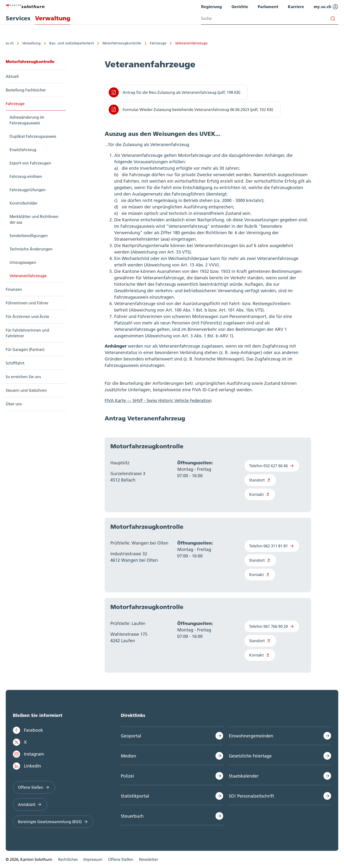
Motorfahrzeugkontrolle (122, 43)
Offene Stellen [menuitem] (121, 859)
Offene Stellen (34, 787)
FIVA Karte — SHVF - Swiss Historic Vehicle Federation (158, 400)
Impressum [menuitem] (93, 859)
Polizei (127, 776)
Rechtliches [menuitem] (68, 859)
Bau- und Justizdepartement (72, 43)
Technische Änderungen (31, 249)
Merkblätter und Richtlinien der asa (34, 219)
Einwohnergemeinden (251, 736)
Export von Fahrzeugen (30, 163)
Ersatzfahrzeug (23, 150)
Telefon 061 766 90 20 (272, 626)
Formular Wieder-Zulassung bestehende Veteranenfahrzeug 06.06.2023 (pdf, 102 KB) (191, 110)
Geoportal (131, 736)
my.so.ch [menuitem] (326, 7)
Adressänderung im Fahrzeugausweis (27, 120)
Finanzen (14, 289)
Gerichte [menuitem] (240, 7)
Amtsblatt (30, 804)
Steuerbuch (132, 816)
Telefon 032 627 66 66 (272, 466)
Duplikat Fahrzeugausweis (33, 136)
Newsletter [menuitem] (149, 859)
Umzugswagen (23, 262)
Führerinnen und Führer (27, 303)
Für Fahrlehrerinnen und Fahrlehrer (27, 333)
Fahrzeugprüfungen (28, 190)
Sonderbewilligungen (29, 236)
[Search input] (270, 19)
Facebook (28, 730)
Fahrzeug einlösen (26, 176)
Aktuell (12, 76)
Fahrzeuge (158, 43)
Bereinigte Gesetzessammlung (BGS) (53, 822)
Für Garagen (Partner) (25, 349)
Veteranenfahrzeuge (191, 43)
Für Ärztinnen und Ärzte (27, 317)
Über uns (14, 404)
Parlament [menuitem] (268, 7)
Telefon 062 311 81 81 (272, 546)
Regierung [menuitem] (212, 7)
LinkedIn (27, 766)
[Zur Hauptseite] (25, 6)
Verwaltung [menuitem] (53, 18)
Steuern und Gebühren (26, 390)
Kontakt (260, 494)
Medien (129, 756)
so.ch (10, 43)
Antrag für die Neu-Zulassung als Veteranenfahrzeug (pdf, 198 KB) (175, 92)
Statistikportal (135, 796)
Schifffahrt (15, 363)
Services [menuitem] (18, 18)
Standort (260, 480)
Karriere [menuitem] (296, 7)
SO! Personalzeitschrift (251, 796)
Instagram (28, 754)
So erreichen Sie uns (23, 377)
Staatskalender (244, 776)
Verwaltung (31, 43)
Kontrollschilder (24, 203)
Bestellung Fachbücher (26, 90)
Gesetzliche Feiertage (250, 756)
